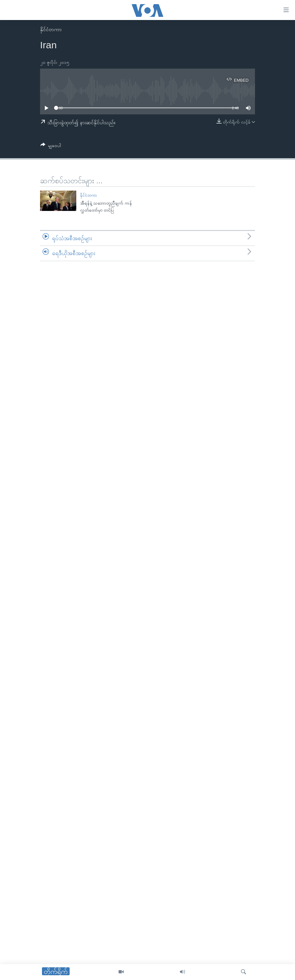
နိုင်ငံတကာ (51, 29)
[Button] (51, 147)
